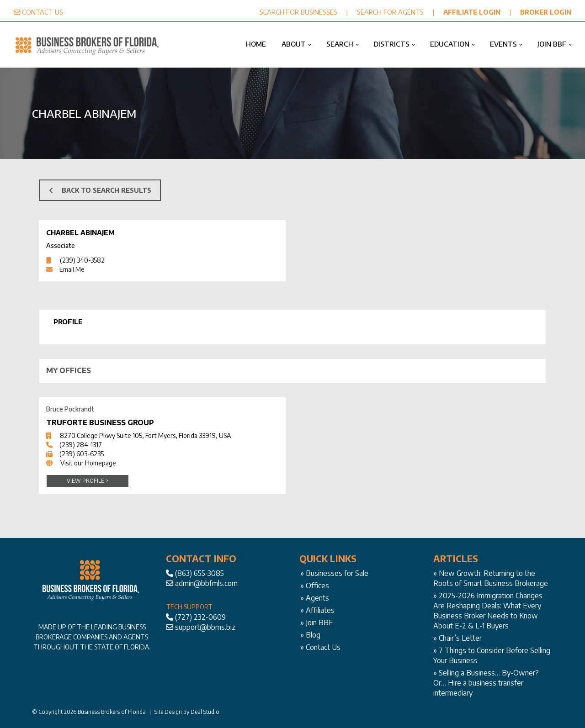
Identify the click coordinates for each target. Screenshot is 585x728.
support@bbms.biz (205, 627)
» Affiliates (317, 610)
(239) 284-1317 (81, 445)
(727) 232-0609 (200, 617)
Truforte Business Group (100, 422)
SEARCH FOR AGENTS (390, 12)
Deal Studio (205, 712)
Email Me (72, 269)
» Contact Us (320, 647)
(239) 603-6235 (82, 454)
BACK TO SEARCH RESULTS (100, 190)
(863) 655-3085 (199, 573)
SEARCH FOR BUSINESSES (298, 12)
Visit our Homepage (88, 463)
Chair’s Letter (460, 638)
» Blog (310, 635)
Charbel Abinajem (80, 232)
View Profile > (88, 481)
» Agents (315, 598)
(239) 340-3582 (82, 260)
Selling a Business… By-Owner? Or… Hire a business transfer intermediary (486, 683)
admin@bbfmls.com (206, 583)
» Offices (315, 586)
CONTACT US (43, 12)
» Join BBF (316, 622)
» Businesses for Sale (334, 573)
